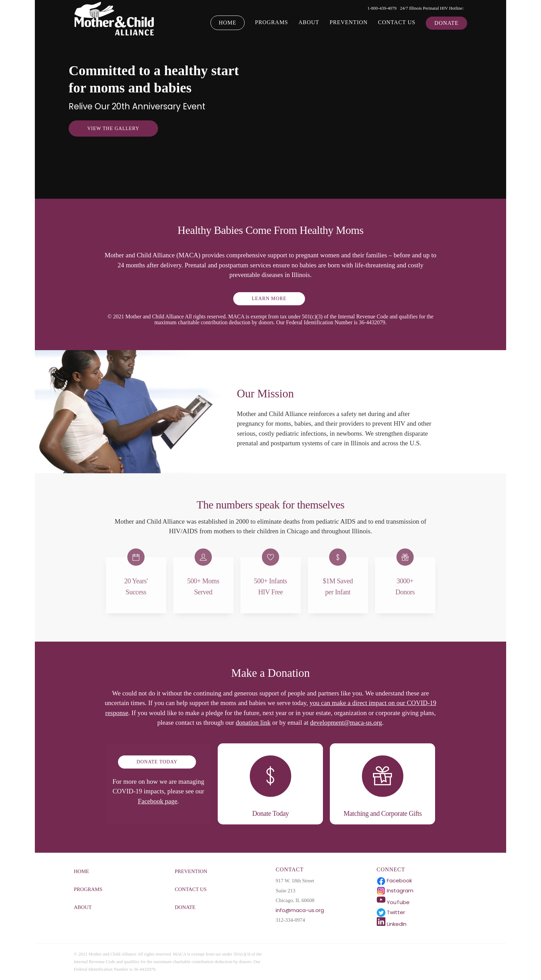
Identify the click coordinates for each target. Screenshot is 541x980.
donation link (253, 722)
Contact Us (397, 22)
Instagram (395, 890)
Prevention (348, 22)
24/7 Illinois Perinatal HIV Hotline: (432, 8)
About (309, 22)
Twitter (391, 912)
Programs (272, 22)
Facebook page (157, 801)
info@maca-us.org (300, 910)
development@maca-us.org (346, 722)
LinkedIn (392, 924)
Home (228, 23)
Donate (446, 23)
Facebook (394, 880)
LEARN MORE (269, 299)
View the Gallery (113, 128)
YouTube (393, 902)
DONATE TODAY (157, 762)
